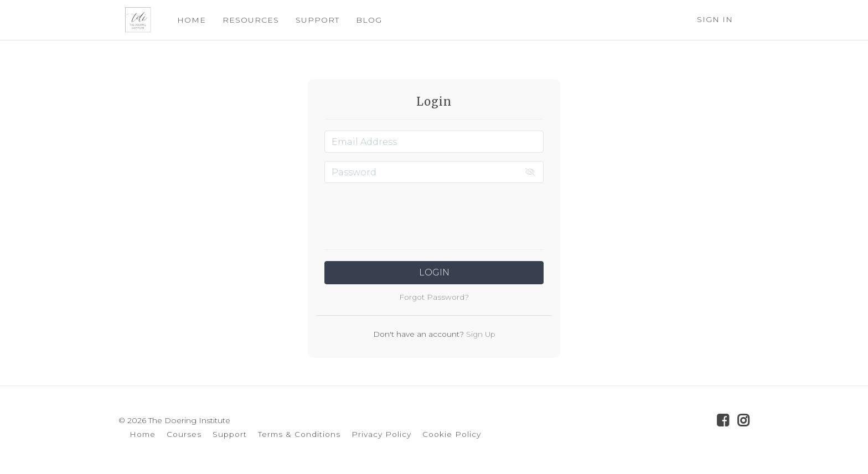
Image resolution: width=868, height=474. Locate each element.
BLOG (363, 20)
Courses (184, 434)
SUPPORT (312, 20)
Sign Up (480, 334)
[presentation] (434, 213)
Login (434, 272)
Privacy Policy (381, 434)
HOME (186, 20)
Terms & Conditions (299, 434)
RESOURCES (245, 20)
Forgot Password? (434, 297)
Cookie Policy (452, 434)
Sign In (715, 19)
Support (230, 434)
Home (143, 434)
